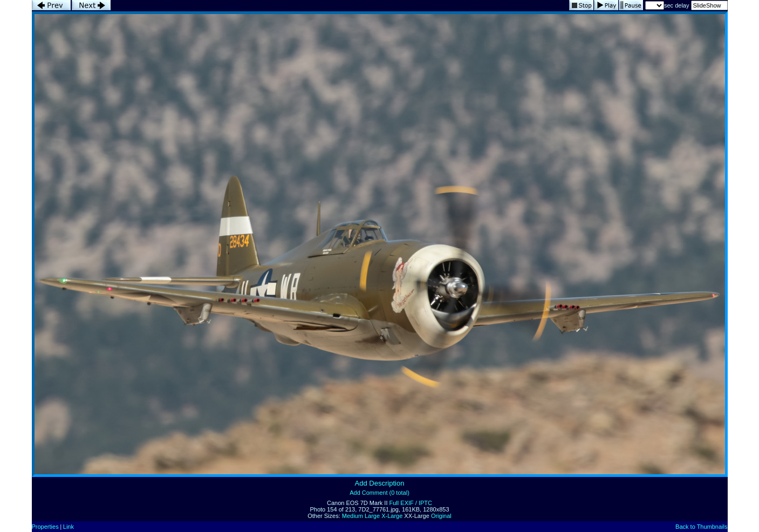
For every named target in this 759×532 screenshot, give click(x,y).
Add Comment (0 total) (380, 493)
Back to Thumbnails (701, 527)
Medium (353, 516)
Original (441, 516)
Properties (45, 527)
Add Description (380, 483)
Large (372, 516)
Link (69, 527)
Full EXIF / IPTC (411, 503)
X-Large (392, 516)
